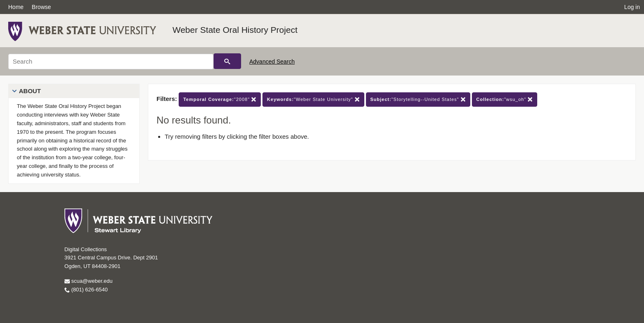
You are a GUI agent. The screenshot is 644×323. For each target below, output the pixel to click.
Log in (632, 7)
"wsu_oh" (505, 100)
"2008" (220, 100)
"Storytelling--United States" (418, 100)
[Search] (111, 62)
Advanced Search (272, 62)
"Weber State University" (313, 100)
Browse (41, 7)
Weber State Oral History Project (235, 30)
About (30, 91)
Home (16, 7)
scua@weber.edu (89, 281)
